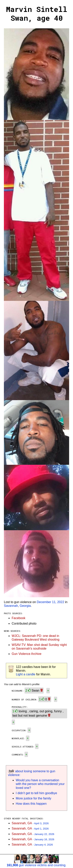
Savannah (11, 606)
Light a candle (26, 674)
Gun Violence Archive (27, 654)
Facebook (18, 618)
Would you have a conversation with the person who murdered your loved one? (40, 784)
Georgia (25, 606)
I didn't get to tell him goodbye (36, 793)
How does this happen (31, 804)
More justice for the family (33, 798)
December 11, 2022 (51, 602)
